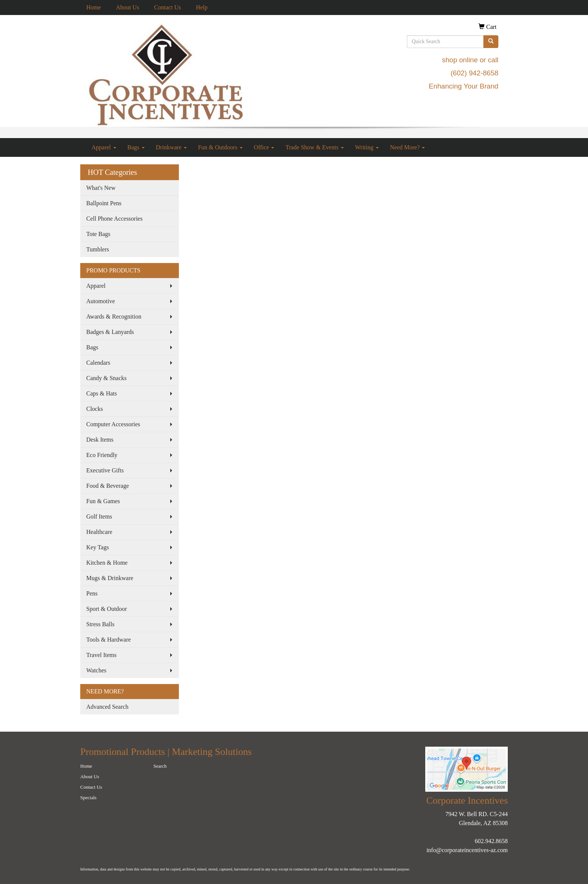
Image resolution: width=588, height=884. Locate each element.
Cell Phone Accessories (114, 219)
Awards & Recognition (114, 316)
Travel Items (101, 655)
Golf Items (99, 516)
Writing (367, 147)
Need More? (408, 147)
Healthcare (99, 532)
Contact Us (168, 7)
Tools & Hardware (109, 640)
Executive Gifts (105, 470)
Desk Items (100, 440)
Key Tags (97, 547)
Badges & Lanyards (110, 332)
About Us (127, 7)
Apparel (104, 147)
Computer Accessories (113, 424)
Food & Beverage (108, 486)
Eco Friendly (102, 455)
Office (264, 147)
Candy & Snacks (106, 378)
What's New (101, 188)
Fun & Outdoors (220, 147)
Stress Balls (100, 624)
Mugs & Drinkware (110, 578)
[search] (491, 42)
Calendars (98, 363)
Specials (88, 798)
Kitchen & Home (107, 563)
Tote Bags (98, 234)
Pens (92, 593)
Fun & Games (103, 501)
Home (94, 7)
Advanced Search (107, 707)
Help (202, 7)
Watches (96, 670)
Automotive (100, 301)
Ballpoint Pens (104, 203)
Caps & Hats (102, 393)
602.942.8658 (491, 841)
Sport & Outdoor (106, 609)
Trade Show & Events (314, 147)
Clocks (94, 409)
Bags (136, 147)
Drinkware (171, 147)
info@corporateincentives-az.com (467, 850)
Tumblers (98, 249)
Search (160, 766)
